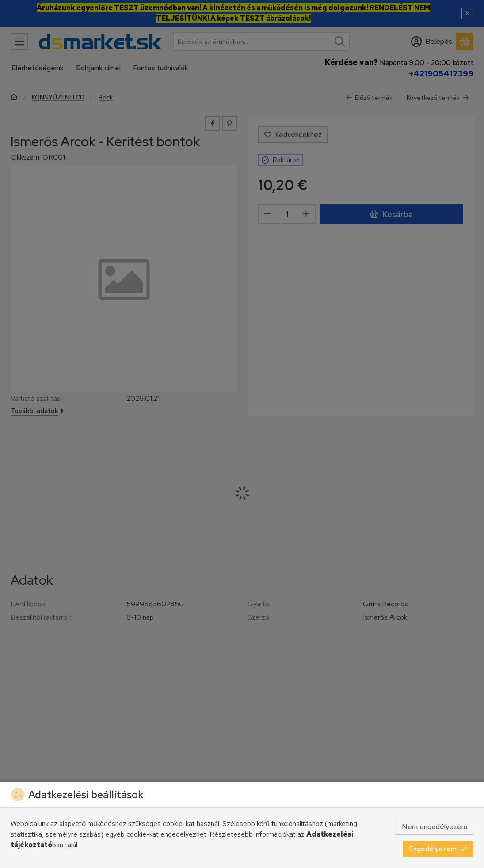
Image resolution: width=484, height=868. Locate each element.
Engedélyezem (438, 849)
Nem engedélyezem (434, 827)
